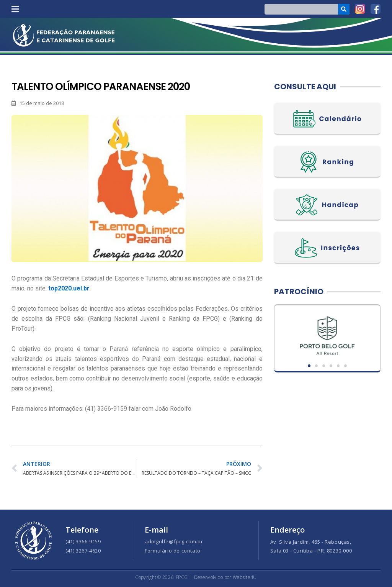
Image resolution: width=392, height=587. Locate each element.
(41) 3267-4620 (83, 551)
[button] (15, 9)
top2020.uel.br (69, 288)
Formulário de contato (173, 551)
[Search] (344, 9)
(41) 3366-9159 (83, 541)
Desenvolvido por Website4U (225, 577)
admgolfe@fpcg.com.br (174, 541)
